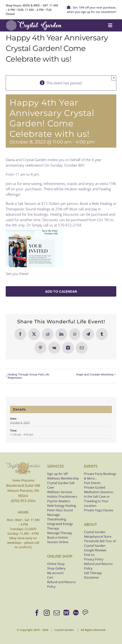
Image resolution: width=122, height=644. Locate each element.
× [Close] (114, 78)
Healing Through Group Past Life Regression (28, 376)
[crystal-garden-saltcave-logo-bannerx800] (23, 464)
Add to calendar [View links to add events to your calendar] (61, 291)
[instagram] (47, 613)
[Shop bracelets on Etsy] (76, 613)
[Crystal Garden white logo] (34, 22)
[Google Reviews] (85, 613)
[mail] (57, 613)
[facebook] (37, 613)
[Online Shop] (66, 613)
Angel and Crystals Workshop (95, 374)
